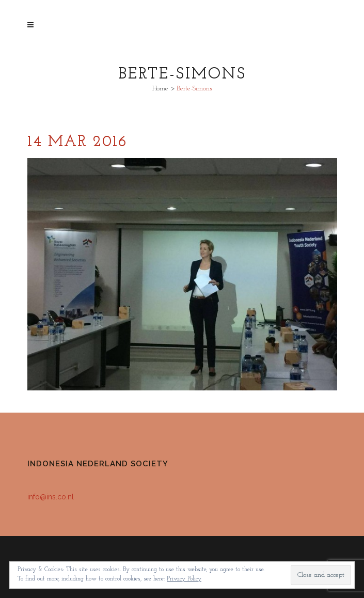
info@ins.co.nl (51, 497)
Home (160, 89)
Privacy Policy (184, 579)
